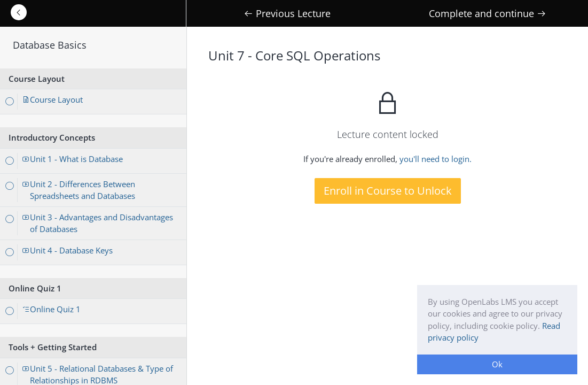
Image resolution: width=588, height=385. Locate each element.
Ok (497, 364)
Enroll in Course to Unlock (388, 191)
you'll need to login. (436, 159)
